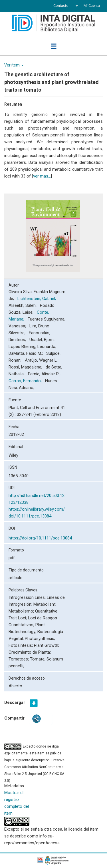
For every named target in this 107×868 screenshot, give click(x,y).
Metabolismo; (22, 611)
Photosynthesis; (40, 639)
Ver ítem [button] (14, 65)
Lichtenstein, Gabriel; (37, 299)
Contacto (61, 6)
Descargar (15, 702)
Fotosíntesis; (21, 645)
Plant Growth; (47, 645)
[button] (76, 6)
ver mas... (42, 176)
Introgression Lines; (28, 597)
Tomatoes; (19, 659)
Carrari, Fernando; (26, 381)
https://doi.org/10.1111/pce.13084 (40, 538)
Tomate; (38, 659)
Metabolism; (45, 604)
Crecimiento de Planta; (30, 652)
